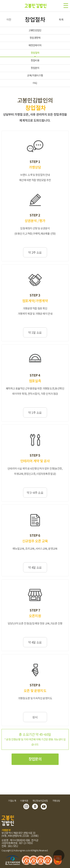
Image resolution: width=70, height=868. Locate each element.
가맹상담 (56, 801)
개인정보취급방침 (40, 801)
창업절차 (35, 53)
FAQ (35, 83)
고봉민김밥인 (35, 30)
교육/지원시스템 (35, 75)
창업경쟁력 (35, 38)
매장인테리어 (35, 45)
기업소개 (12, 801)
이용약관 (24, 801)
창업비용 (35, 60)
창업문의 (35, 68)
